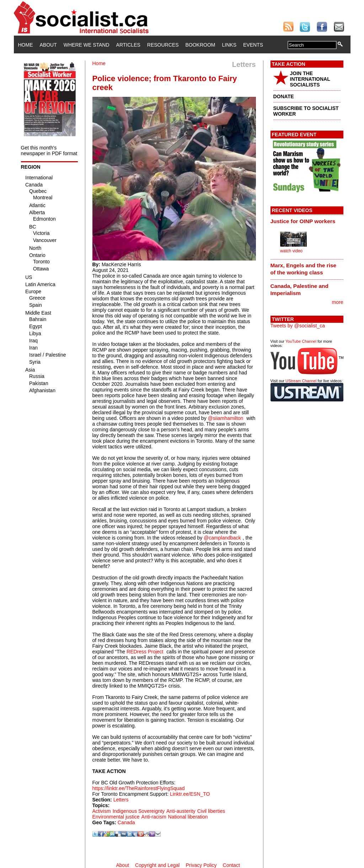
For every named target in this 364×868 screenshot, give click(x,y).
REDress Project (145, 652)
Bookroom (200, 45)
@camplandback (222, 538)
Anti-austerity (181, 811)
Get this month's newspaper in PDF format (49, 151)
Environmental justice (116, 817)
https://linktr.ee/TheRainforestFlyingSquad (139, 788)
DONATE (284, 96)
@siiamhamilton (226, 418)
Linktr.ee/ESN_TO (190, 794)
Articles (128, 45)
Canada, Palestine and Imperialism (299, 290)
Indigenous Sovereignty (139, 811)
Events (253, 45)
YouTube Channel (301, 341)
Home (26, 45)
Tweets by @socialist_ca (298, 326)
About (48, 45)
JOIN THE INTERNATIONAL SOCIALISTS (310, 79)
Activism (102, 811)
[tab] (307, 221)
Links (229, 45)
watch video (291, 251)
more (338, 302)
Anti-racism (154, 817)
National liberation (188, 817)
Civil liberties (211, 811)
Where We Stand (87, 45)
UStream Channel (301, 381)
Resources (163, 45)
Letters (121, 800)
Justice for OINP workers (303, 221)
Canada (126, 822)
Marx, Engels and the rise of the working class (304, 269)
